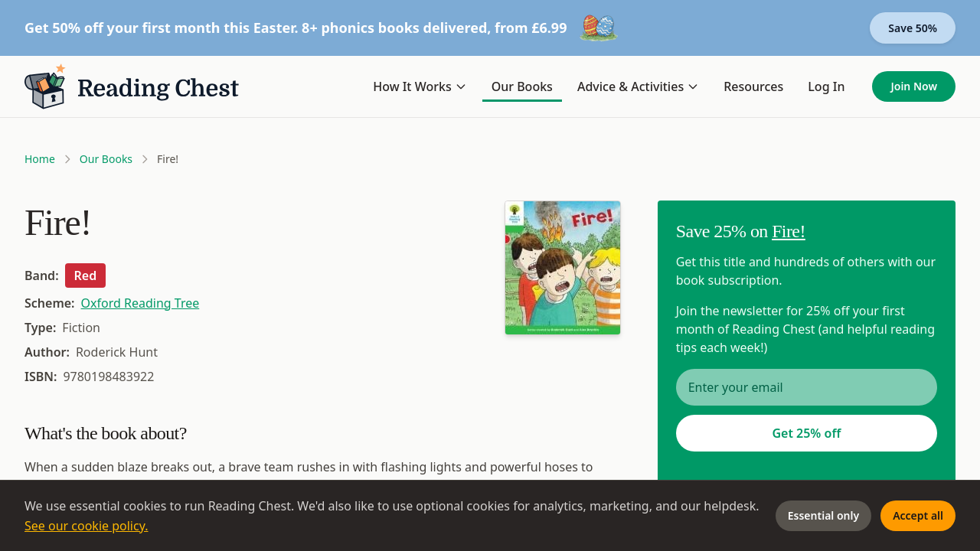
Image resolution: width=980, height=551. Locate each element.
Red (86, 275)
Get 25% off (806, 433)
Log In (826, 86)
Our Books (522, 86)
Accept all (918, 515)
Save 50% (913, 28)
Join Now (914, 86)
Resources (753, 86)
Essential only (823, 515)
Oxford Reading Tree (140, 303)
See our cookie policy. (87, 526)
